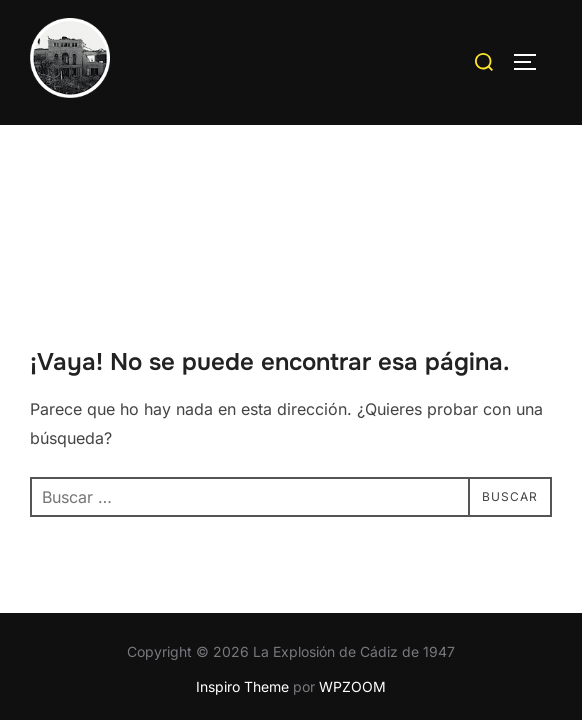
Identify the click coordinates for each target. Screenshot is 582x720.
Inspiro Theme (242, 562)
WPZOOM (352, 562)
